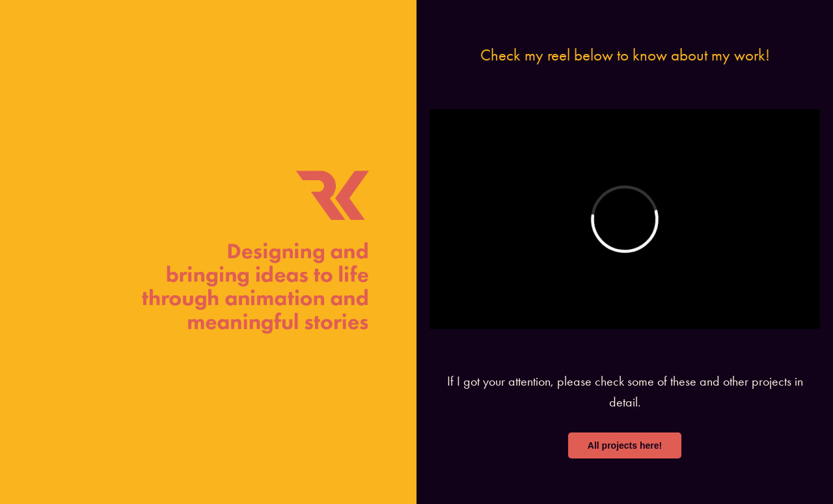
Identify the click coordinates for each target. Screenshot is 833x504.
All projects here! (625, 445)
